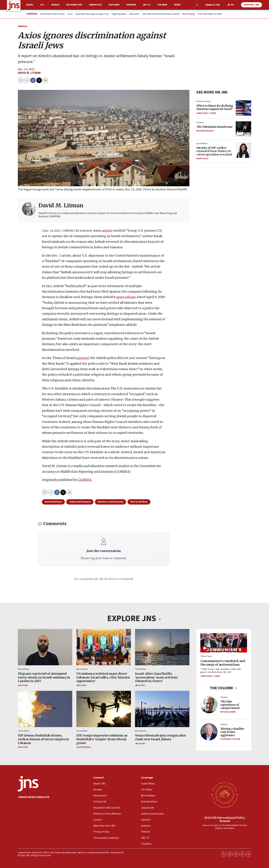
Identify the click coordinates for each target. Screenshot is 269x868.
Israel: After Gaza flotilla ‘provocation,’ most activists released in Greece (156, 677)
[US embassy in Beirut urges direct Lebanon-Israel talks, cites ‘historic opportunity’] (104, 647)
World (55, 5)
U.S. (42, 5)
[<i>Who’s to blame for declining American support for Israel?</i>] (243, 108)
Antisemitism (74, 5)
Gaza (70, 14)
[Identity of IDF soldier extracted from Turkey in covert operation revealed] (243, 150)
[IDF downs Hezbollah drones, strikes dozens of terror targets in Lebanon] (45, 709)
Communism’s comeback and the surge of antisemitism (223, 663)
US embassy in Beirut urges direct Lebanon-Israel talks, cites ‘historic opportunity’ (103, 677)
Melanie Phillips (205, 131)
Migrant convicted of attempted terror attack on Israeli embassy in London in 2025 (44, 677)
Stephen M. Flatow (230, 739)
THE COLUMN (224, 688)
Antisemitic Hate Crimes (52, 14)
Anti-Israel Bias (139, 502)
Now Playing (189, 14)
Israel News (202, 144)
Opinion (131, 5)
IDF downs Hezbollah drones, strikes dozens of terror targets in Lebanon (43, 739)
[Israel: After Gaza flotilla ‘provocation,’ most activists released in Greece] (162, 647)
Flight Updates (119, 14)
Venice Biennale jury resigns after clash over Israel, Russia (161, 737)
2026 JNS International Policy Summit (225, 819)
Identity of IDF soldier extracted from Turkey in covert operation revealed (214, 151)
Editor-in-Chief (204, 101)
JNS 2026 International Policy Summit (161, 14)
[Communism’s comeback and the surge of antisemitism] (224, 643)
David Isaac (202, 159)
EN (232, 5)
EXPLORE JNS (134, 619)
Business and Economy (110, 502)
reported (82, 358)
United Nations (53, 502)
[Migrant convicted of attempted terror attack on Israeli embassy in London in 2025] (45, 647)
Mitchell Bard (228, 712)
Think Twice (206, 656)
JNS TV (147, 5)
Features (114, 5)
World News (24, 669)
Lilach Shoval (84, 747)
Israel (30, 5)
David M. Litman (29, 73)
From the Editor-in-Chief (210, 14)
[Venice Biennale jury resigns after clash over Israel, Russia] (162, 709)
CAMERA (84, 480)
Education (134, 14)
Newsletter (213, 5)
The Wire (162, 5)
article (107, 231)
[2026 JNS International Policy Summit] (225, 795)
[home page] (14, 6)
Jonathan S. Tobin (206, 113)
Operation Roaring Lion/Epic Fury (92, 14)
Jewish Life (95, 5)
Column (200, 122)
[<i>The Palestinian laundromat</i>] (243, 129)
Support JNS (252, 5)
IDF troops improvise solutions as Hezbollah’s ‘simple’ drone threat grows (102, 739)
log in (94, 558)
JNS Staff (23, 685)
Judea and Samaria (80, 502)
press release (126, 297)
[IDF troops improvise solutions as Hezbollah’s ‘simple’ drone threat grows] (104, 709)
